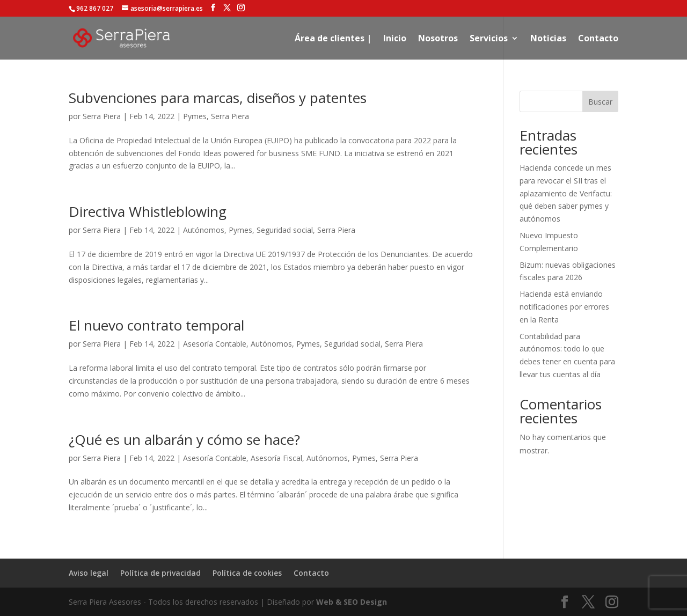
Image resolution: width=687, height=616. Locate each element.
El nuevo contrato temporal (156, 325)
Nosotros (438, 39)
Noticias (548, 39)
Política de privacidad (160, 573)
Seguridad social (285, 230)
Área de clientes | (333, 39)
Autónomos (204, 230)
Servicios (489, 39)
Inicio (395, 39)
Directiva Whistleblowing (148, 211)
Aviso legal (89, 573)
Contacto (598, 39)
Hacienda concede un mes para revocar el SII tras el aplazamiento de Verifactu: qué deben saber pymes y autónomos (566, 193)
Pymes (195, 116)
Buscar (600, 102)
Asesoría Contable (215, 344)
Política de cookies (247, 573)
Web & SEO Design (352, 602)
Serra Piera (102, 116)
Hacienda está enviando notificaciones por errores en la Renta (564, 307)
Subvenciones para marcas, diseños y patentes (218, 98)
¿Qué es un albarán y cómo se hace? (184, 439)
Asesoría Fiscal (276, 458)
